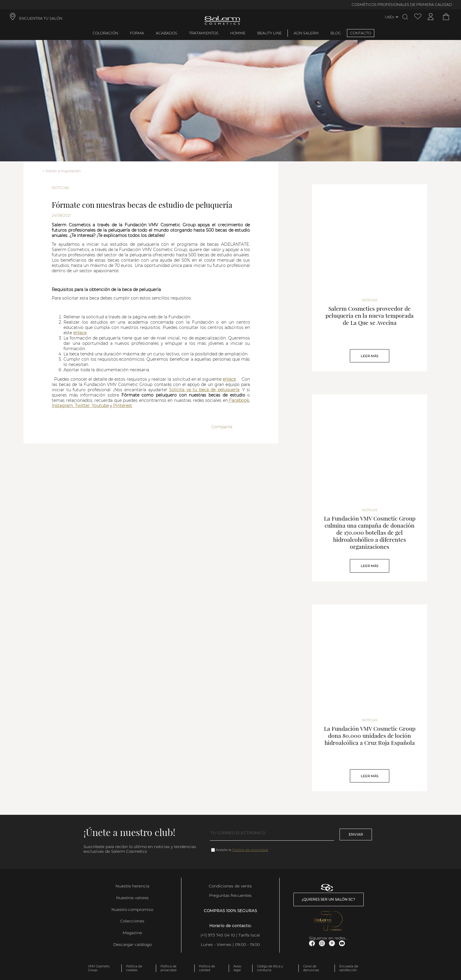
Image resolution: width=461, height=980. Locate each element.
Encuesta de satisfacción (349, 968)
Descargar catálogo (132, 944)
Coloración (105, 33)
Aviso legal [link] (237, 968)
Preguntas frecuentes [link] (230, 895)
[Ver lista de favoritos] (418, 17)
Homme (238, 33)
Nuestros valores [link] (132, 898)
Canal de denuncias (311, 968)
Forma (137, 33)
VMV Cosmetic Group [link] (99, 968)
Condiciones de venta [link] (230, 886)
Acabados (167, 33)
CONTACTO (361, 33)
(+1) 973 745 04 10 (218, 935)
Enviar (356, 834)
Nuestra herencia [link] (132, 886)
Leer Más (370, 356)
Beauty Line (269, 33)
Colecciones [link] (132, 921)
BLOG (336, 33)
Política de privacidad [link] (168, 968)
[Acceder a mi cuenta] (431, 17)
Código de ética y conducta (270, 968)
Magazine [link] (132, 933)
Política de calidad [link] (207, 968)
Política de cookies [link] (134, 968)
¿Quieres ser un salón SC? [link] (328, 899)
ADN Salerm (306, 33)
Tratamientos (204, 33)
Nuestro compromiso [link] (132, 909)
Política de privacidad (250, 850)
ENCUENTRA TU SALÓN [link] (41, 18)
